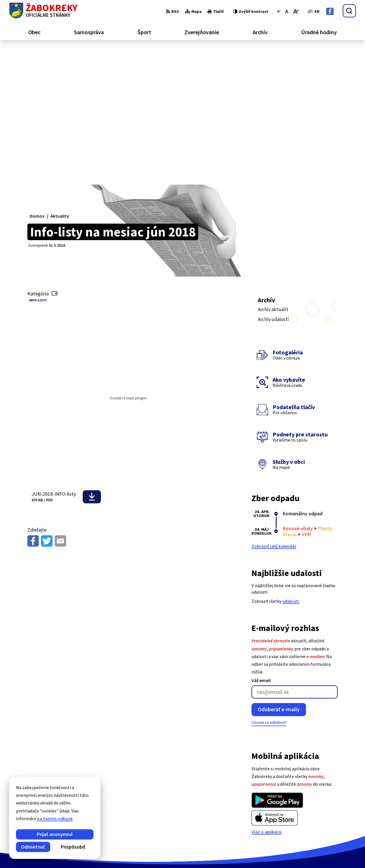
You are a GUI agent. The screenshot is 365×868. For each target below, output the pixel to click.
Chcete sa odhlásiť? (269, 587)
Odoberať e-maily (279, 574)
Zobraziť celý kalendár (274, 411)
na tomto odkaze (55, 818)
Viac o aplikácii (266, 696)
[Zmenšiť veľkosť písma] (279, 11)
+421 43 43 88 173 (334, 813)
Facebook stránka (335, 827)
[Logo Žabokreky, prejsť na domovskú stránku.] (43, 11)
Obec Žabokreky (159, 853)
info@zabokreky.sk (337, 820)
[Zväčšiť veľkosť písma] (296, 11)
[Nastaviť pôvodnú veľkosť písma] (287, 11)
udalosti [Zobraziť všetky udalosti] (291, 466)
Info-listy (38, 165)
